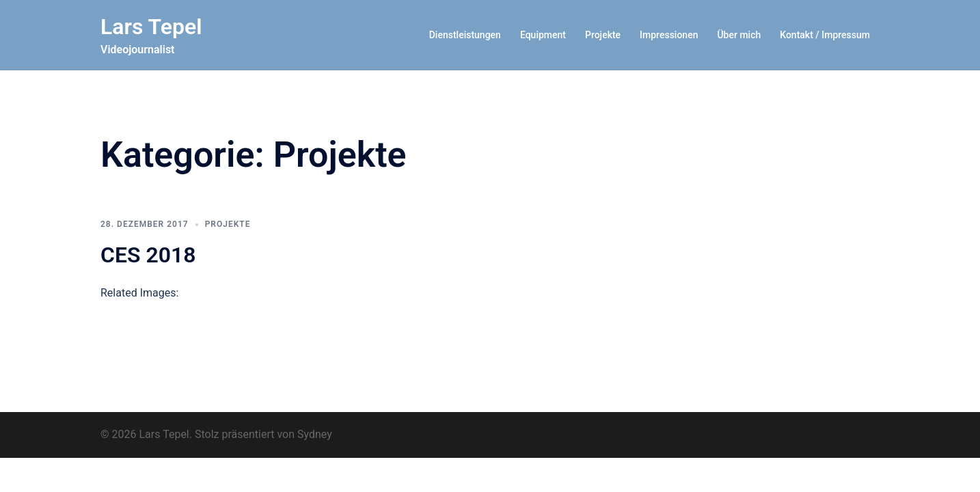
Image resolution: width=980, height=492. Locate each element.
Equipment (543, 35)
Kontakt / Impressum (825, 35)
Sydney (315, 434)
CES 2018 (148, 255)
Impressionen (669, 35)
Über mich (739, 35)
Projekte (603, 35)
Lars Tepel (151, 27)
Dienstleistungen (465, 35)
